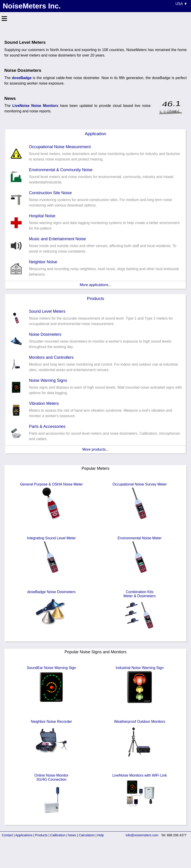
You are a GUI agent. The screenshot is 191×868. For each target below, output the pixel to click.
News (72, 835)
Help (101, 835)
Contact (7, 835)
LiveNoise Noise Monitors (35, 106)
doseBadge (22, 78)
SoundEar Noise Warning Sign (51, 685)
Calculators (87, 835)
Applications (24, 835)
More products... (95, 449)
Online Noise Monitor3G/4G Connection (52, 795)
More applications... (96, 285)
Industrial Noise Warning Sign (139, 685)
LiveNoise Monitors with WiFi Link (140, 793)
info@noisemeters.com (142, 835)
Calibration (58, 835)
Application (95, 134)
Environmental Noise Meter (140, 555)
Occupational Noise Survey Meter (139, 501)
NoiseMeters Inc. (32, 6)
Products (95, 298)
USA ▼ (181, 4)
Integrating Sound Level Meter (51, 555)
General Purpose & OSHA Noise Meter (52, 501)
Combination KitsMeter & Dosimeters (140, 611)
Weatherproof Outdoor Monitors (140, 739)
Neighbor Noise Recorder (51, 739)
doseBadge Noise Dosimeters (52, 609)
